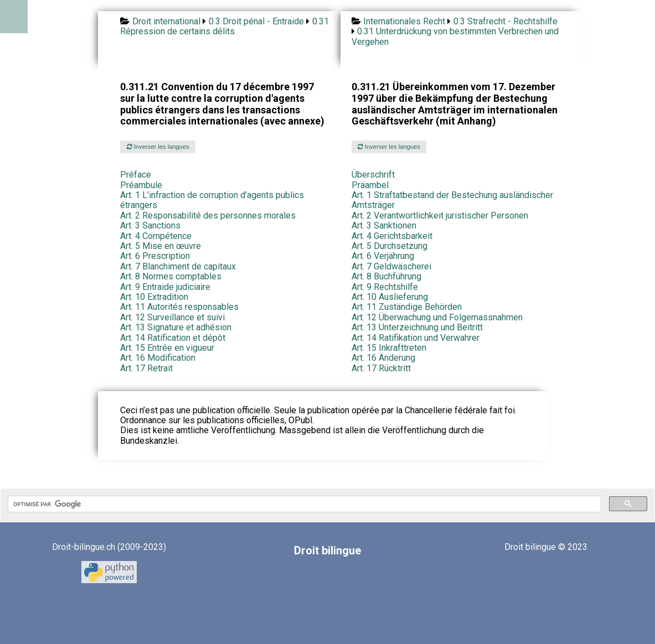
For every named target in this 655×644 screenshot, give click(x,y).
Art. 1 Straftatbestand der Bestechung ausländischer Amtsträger (452, 200)
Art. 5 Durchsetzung (390, 246)
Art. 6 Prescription (155, 256)
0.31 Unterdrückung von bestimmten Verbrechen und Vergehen (455, 36)
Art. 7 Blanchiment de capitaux (178, 266)
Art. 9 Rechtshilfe (385, 287)
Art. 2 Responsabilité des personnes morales (208, 215)
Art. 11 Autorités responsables (179, 307)
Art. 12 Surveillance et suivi (172, 317)
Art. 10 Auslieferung (390, 297)
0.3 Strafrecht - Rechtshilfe (506, 21)
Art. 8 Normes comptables (171, 276)
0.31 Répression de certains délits (224, 26)
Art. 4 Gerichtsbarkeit (392, 236)
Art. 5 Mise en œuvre (161, 246)
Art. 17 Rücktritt (381, 368)
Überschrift (373, 175)
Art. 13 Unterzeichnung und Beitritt (417, 327)
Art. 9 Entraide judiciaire (165, 287)
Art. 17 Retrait (146, 368)
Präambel (370, 185)
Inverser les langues (158, 147)
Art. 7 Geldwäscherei (391, 266)
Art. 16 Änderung (383, 358)
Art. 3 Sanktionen (384, 225)
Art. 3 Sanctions (150, 225)
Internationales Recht (404, 21)
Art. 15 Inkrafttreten (389, 348)
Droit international (166, 21)
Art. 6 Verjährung (383, 256)
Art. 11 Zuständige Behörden (407, 307)
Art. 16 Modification (158, 358)
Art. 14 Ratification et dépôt (173, 338)
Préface (136, 175)
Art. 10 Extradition (154, 297)
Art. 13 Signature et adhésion (176, 327)
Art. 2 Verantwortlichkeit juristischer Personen (440, 215)
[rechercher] (303, 504)
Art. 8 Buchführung (386, 276)
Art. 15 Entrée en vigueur (167, 348)
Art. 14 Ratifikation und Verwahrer (416, 338)
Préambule (141, 185)
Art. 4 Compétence (156, 236)
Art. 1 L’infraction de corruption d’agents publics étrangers (212, 200)
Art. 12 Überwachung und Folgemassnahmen (437, 317)
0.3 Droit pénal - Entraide (256, 21)
